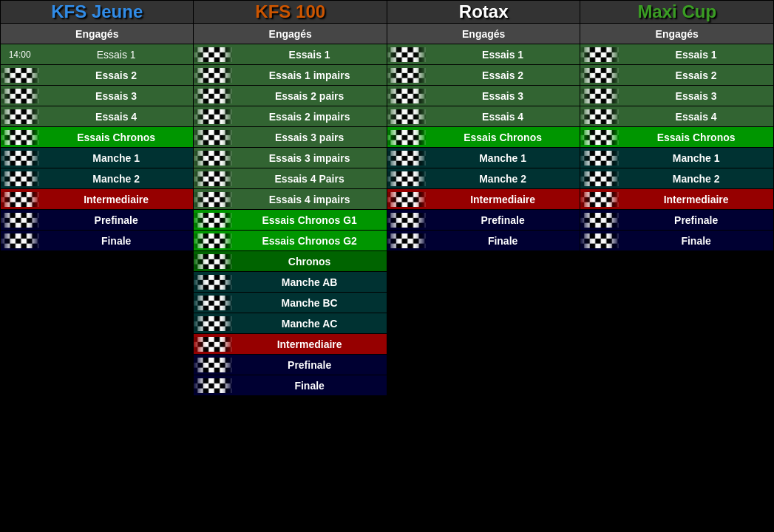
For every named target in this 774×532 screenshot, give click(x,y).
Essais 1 (310, 55)
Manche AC (310, 324)
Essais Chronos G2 (309, 241)
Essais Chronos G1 (309, 220)
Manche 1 (116, 158)
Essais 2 (116, 75)
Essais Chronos (116, 137)
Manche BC (310, 303)
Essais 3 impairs (310, 158)
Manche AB (310, 282)
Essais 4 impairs (310, 199)
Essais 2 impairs (310, 117)
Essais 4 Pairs (310, 179)
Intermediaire (116, 199)
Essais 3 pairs (309, 137)
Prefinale (116, 220)
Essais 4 (116, 117)
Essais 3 (116, 96)
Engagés (97, 34)
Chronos (310, 262)
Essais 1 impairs (310, 75)
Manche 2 (116, 179)
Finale (116, 241)
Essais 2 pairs (309, 96)
